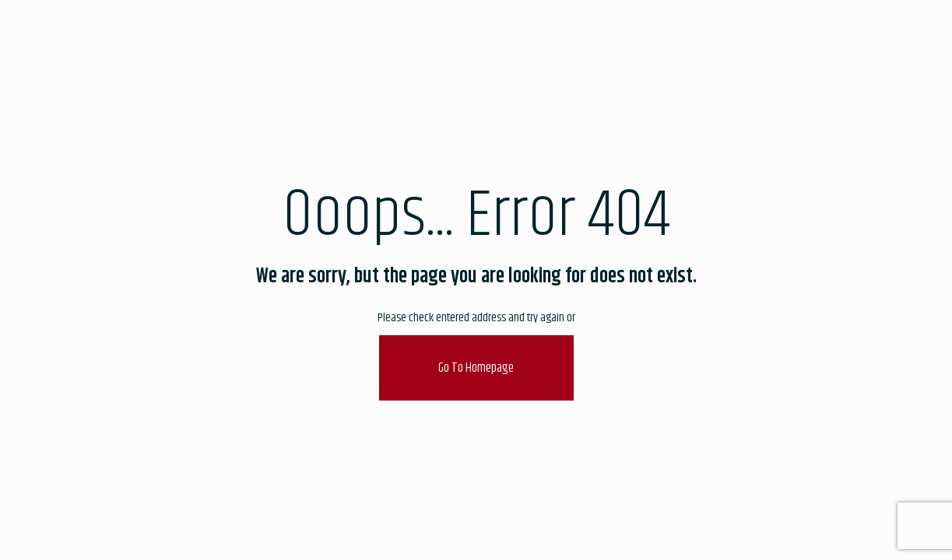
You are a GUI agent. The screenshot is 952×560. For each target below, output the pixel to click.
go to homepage (476, 368)
